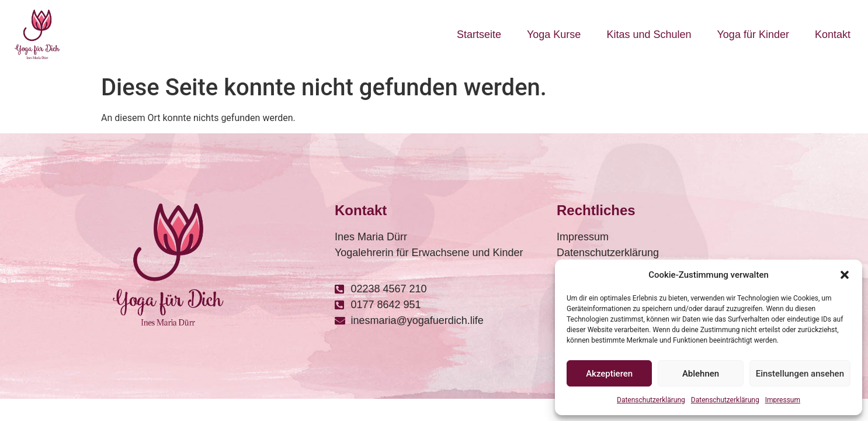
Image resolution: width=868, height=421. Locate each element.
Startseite (479, 34)
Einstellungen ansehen (800, 374)
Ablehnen (701, 374)
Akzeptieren (609, 374)
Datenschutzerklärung (651, 400)
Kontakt (833, 34)
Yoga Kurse (554, 34)
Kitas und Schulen (649, 34)
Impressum (783, 400)
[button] (845, 275)
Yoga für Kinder (753, 34)
